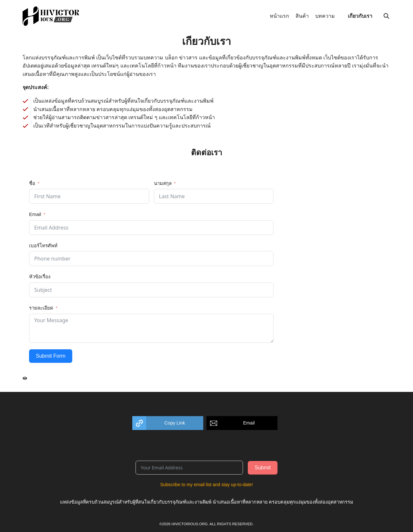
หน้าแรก (279, 16)
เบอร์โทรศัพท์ (43, 246)
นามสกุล (163, 183)
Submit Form (51, 356)
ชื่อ (32, 183)
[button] (168, 423)
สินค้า (302, 16)
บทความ (325, 16)
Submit (263, 468)
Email (35, 214)
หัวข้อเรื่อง (40, 276)
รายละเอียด (41, 308)
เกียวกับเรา (360, 16)
